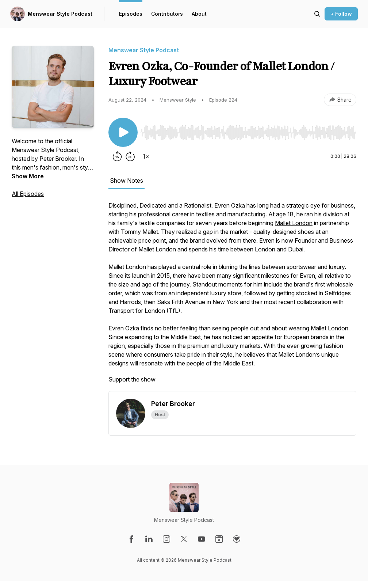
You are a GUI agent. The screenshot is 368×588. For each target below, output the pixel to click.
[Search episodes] (317, 14)
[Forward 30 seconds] (130, 156)
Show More (28, 176)
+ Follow (341, 14)
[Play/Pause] (123, 132)
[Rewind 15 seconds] (117, 156)
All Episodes (28, 194)
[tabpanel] (232, 296)
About (199, 14)
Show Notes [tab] (126, 181)
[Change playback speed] (146, 156)
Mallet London (294, 223)
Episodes (131, 14)
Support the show (132, 379)
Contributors (167, 14)
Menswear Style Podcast (60, 14)
